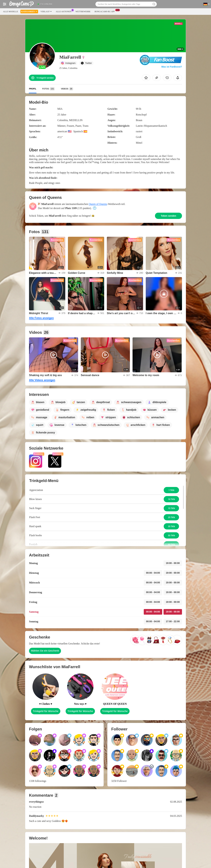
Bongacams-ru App (105, 11)
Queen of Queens (98, 204)
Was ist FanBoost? (172, 67)
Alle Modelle (10, 12)
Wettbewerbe (83, 12)
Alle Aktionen (64, 11)
